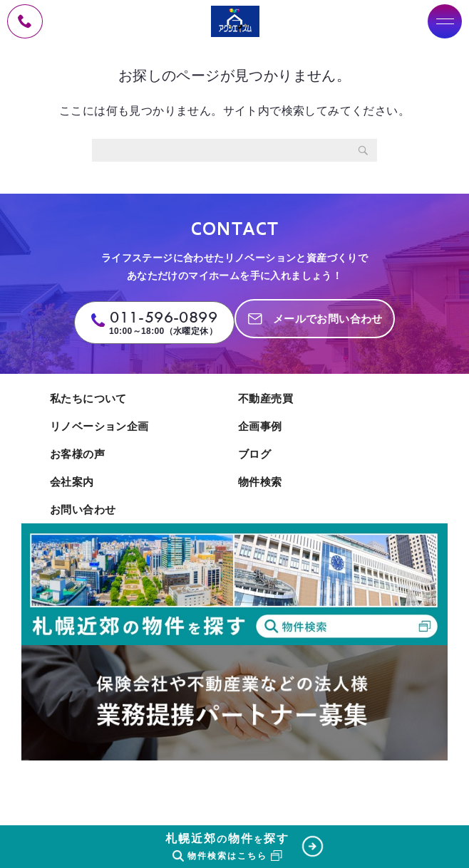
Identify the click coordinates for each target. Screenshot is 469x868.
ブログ (254, 454)
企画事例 (260, 426)
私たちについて (88, 398)
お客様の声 (77, 454)
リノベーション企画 (99, 426)
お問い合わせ (83, 509)
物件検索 (260, 482)
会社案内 (72, 482)
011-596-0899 (164, 317)
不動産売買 (266, 398)
